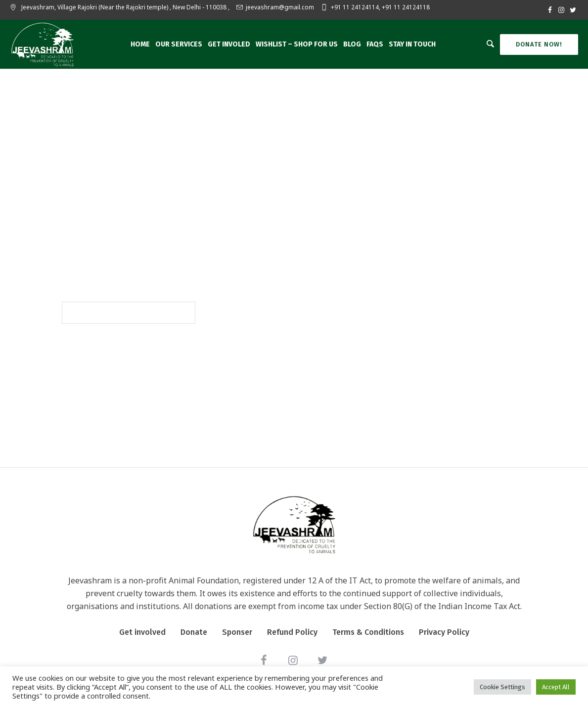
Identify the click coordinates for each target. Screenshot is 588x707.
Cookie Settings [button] (502, 687)
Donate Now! (539, 44)
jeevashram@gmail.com (280, 7)
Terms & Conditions (368, 632)
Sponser (237, 632)
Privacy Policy (444, 632)
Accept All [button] (556, 687)
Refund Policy (292, 632)
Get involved (142, 632)
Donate (194, 632)
